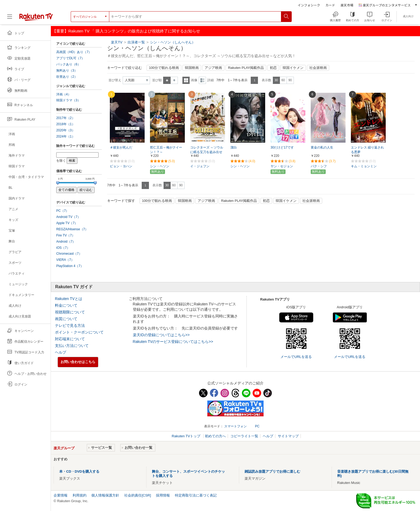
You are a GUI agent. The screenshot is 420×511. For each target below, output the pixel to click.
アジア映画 (213, 68)
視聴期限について (70, 312)
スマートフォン (235, 426)
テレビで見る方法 (70, 325)
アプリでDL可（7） (70, 58)
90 (290, 80)
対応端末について (70, 339)
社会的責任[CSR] (138, 495)
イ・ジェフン (200, 166)
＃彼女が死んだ (121, 147)
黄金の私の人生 (322, 147)
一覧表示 (186, 80)
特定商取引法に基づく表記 (196, 495)
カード (330, 5)
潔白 (234, 147)
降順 (174, 80)
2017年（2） (66, 118)
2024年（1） (66, 136)
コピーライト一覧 (244, 436)
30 (276, 80)
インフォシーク (309, 5)
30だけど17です (282, 147)
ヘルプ (61, 352)
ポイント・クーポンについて (79, 332)
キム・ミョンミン (364, 166)
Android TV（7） (68, 217)
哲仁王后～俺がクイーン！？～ (166, 150)
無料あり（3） (67, 71)
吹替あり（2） (67, 77)
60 (283, 80)
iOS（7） (63, 248)
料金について (66, 305)
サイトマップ (288, 436)
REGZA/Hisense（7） (72, 229)
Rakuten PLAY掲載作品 (246, 68)
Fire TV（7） (66, 235)
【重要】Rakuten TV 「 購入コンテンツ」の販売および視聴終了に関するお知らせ (126, 31)
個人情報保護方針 (105, 495)
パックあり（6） (68, 64)
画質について (66, 319)
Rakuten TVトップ (187, 436)
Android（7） (66, 242)
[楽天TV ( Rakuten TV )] (36, 17)
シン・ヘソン (160, 166)
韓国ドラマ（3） (68, 100)
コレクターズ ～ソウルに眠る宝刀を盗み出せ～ (207, 152)
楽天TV (117, 42)
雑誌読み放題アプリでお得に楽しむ (272, 471)
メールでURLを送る (296, 357)
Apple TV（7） (67, 223)
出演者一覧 (136, 42)
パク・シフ (319, 166)
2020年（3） (66, 130)
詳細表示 (202, 80)
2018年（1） (66, 124)
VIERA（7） (65, 260)
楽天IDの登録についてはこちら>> (161, 335)
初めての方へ (215, 436)
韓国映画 (192, 68)
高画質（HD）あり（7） (74, 52)
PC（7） (63, 211)
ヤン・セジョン (282, 166)
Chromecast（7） (69, 254)
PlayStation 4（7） (70, 266)
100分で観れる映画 (164, 68)
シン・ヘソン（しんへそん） (173, 42)
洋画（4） (64, 94)
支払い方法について (72, 346)
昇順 (167, 80)
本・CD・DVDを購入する (79, 471)
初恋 (273, 68)
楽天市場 (347, 5)
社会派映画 (318, 68)
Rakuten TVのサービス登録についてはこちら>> (173, 342)
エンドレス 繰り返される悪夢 (367, 150)
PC (257, 426)
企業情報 (61, 495)
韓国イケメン (293, 68)
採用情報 (163, 495)
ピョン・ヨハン (121, 166)
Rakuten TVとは (69, 299)
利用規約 (80, 495)
